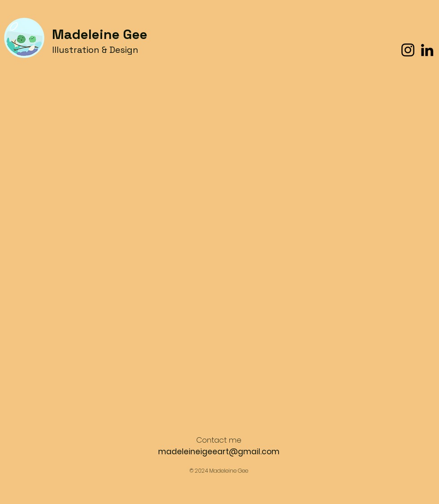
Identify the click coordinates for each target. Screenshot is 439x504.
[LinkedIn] (427, 50)
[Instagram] (408, 50)
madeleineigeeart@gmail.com (219, 452)
